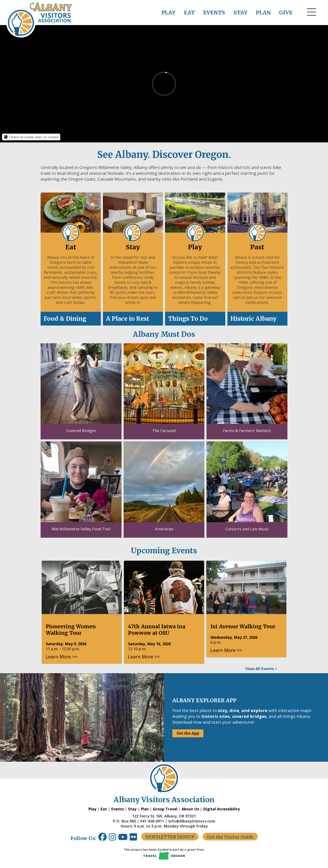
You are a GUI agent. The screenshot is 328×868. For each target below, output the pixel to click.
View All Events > (261, 669)
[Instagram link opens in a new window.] (113, 838)
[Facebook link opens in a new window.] (102, 838)
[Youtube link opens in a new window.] (124, 838)
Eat (104, 809)
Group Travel (165, 809)
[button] (312, 20)
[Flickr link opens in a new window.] (135, 838)
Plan (145, 809)
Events (117, 809)
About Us (190, 809)
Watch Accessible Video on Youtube (35, 137)
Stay (132, 809)
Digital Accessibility (221, 809)
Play (92, 809)
